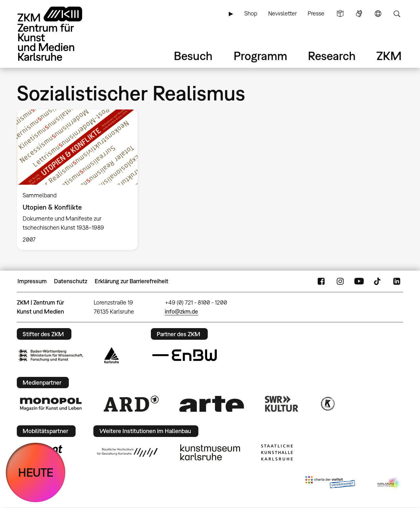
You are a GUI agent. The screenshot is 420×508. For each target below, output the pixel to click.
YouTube (359, 281)
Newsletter (283, 13)
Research (332, 56)
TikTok (378, 281)
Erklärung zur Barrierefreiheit (131, 281)
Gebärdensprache (359, 14)
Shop (251, 13)
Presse (316, 13)
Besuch (193, 56)
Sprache (378, 14)
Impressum (32, 281)
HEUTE (36, 472)
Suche (397, 14)
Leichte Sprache (340, 14)
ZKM (389, 56)
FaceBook (321, 281)
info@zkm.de (181, 311)
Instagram (340, 281)
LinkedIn (397, 281)
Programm (260, 56)
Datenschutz (71, 281)
